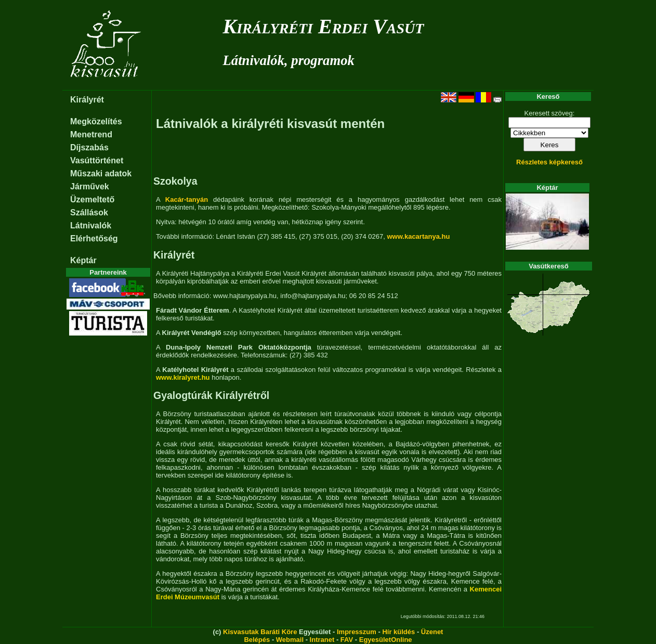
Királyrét (87, 100)
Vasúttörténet (97, 160)
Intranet (322, 640)
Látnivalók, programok (289, 60)
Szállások (89, 212)
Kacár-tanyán (187, 199)
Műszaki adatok (101, 173)
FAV (347, 640)
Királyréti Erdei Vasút (324, 26)
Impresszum (357, 632)
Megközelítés (96, 121)
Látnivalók (91, 226)
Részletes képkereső (549, 162)
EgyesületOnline (386, 640)
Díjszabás (89, 147)
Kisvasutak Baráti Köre (260, 632)
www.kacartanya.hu (418, 236)
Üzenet (432, 632)
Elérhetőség (94, 239)
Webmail (290, 640)
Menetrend (91, 134)
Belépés (257, 640)
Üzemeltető (92, 199)
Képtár (83, 260)
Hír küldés (398, 632)
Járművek (90, 186)
